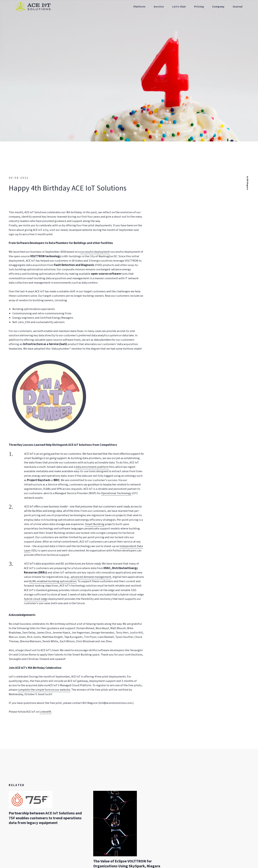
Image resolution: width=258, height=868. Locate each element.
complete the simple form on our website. (44, 690)
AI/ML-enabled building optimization (53, 581)
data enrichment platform (92, 467)
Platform (139, 7)
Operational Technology (116, 493)
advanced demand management (91, 577)
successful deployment (95, 252)
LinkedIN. (46, 712)
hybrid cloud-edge (36, 599)
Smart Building (95, 524)
